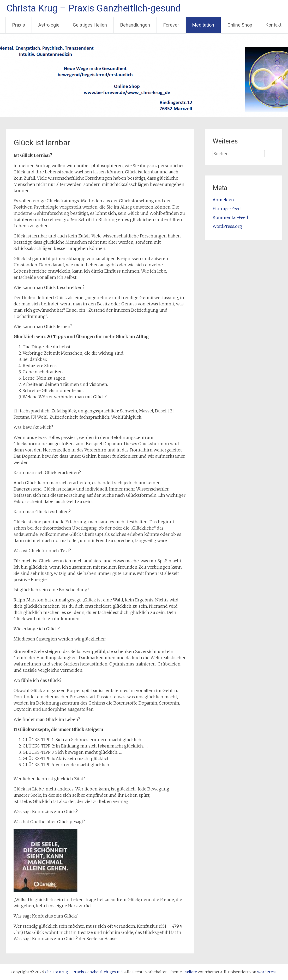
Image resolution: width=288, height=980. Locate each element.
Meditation (203, 25)
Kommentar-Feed (230, 217)
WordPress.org (227, 226)
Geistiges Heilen (90, 25)
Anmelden (223, 200)
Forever (171, 25)
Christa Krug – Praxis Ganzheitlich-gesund (94, 8)
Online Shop (240, 25)
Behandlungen (135, 25)
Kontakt (274, 25)
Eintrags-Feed (227, 209)
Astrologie (49, 25)
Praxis (19, 25)
